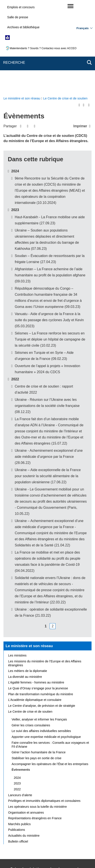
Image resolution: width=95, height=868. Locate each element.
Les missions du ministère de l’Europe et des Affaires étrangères (45, 573)
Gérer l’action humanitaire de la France (39, 662)
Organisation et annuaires (26, 722)
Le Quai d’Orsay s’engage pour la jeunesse (38, 598)
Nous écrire (62, 822)
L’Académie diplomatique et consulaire (35, 610)
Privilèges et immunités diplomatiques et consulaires (44, 711)
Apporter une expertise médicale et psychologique (46, 647)
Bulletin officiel (18, 751)
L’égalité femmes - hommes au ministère (36, 592)
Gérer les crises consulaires (31, 635)
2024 (15, 81)
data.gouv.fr (55, 857)
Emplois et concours (21, 7)
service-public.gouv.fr (23, 852)
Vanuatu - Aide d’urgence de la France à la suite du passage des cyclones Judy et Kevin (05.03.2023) (49, 230)
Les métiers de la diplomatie (28, 581)
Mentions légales (20, 828)
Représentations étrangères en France (35, 728)
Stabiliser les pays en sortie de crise (37, 668)
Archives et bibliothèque (23, 27)
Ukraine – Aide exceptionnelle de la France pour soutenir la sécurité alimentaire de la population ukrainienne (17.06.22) (48, 386)
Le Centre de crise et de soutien (30, 621)
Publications (17, 740)
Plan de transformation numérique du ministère (41, 604)
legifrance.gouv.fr (53, 852)
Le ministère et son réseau (29, 556)
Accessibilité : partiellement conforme (61, 828)
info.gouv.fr (77, 852)
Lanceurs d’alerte (20, 705)
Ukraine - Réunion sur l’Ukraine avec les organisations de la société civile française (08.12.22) (47, 316)
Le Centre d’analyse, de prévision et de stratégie (42, 616)
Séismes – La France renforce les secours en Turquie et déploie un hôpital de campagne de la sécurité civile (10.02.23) (50, 249)
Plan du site (41, 822)
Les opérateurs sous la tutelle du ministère (38, 717)
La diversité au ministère (25, 587)
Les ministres (17, 565)
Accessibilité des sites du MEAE (31, 833)
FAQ (79, 822)
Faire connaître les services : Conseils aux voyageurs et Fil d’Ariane (50, 655)
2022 (15, 289)
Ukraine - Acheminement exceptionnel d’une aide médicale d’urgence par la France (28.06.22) (49, 367)
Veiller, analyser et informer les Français (39, 629)
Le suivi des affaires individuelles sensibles (41, 641)
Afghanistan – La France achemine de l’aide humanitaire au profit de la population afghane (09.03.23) (50, 185)
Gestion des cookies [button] (70, 833)
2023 (15, 120)
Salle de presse (18, 17)
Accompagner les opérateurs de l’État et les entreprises (50, 674)
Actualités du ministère (24, 745)
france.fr (36, 857)
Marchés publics (20, 734)
